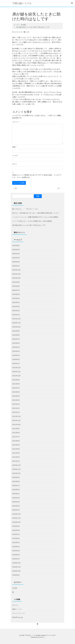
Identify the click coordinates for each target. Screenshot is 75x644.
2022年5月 (16, 396)
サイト (15, 164)
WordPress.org (17, 617)
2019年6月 (16, 538)
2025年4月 (16, 254)
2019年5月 (16, 543)
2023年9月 (16, 331)
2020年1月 (16, 510)
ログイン (15, 605)
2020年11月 (16, 469)
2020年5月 (16, 494)
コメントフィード (19, 613)
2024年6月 (16, 294)
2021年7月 (16, 437)
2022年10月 (16, 376)
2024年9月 (16, 282)
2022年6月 (16, 392)
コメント (16, 122)
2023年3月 (16, 355)
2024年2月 (16, 311)
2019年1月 (16, 559)
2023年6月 (16, 343)
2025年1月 (16, 266)
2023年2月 (16, 359)
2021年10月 (16, 425)
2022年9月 (16, 380)
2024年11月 (16, 274)
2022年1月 (16, 412)
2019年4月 (16, 547)
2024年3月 (16, 307)
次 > (59, 188)
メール (15, 156)
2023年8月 (16, 335)
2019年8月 (16, 530)
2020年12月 (16, 465)
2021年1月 (16, 461)
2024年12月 (16, 270)
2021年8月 (16, 433)
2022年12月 (16, 368)
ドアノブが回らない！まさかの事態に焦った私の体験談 (32, 221)
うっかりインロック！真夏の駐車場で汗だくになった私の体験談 (35, 217)
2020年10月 (16, 473)
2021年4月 (16, 449)
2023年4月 (16, 351)
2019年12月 (16, 514)
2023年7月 (16, 339)
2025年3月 (16, 258)
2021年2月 (16, 457)
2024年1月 (16, 315)
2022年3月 (16, 404)
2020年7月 (16, 486)
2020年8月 (16, 482)
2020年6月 (16, 490)
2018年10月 (16, 571)
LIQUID (53, 635)
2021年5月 (16, 445)
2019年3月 (16, 551)
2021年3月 (16, 453)
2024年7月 (16, 290)
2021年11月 (16, 420)
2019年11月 (16, 518)
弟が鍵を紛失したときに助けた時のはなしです (29, 225)
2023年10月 (16, 327)
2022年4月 (16, 400)
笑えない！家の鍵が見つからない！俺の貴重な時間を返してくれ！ (36, 213)
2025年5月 (16, 250)
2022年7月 (16, 388)
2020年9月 (16, 477)
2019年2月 (16, 555)
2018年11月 (16, 567)
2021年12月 (16, 416)
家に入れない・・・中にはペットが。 (26, 209)
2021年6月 (16, 441)
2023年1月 (16, 364)
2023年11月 (16, 323)
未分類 (27, 32)
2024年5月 (16, 298)
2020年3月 (16, 502)
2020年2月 (16, 506)
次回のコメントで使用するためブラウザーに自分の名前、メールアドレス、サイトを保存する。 (37, 176)
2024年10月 (16, 278)
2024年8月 (16, 286)
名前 (14, 147)
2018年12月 (16, 563)
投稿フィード (17, 609)
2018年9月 (16, 575)
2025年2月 (16, 262)
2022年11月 (16, 372)
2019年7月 (16, 534)
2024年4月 (16, 303)
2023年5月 (16, 347)
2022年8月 (16, 384)
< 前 (15, 188)
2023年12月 (16, 319)
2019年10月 (16, 522)
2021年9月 (16, 429)
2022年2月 (16, 408)
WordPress (41, 637)
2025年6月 (16, 246)
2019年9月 (16, 526)
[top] (37, 624)
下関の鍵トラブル (22, 3)
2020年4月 (16, 498)
